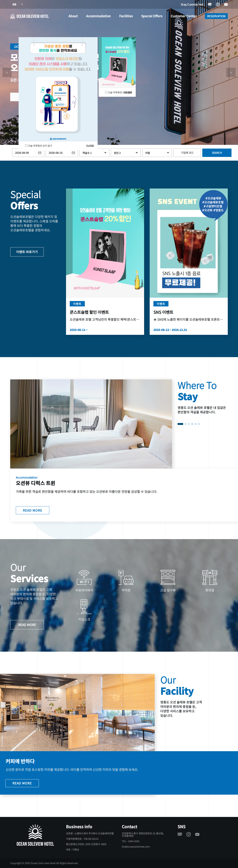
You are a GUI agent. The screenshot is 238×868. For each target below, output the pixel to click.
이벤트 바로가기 (27, 252)
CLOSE (90, 146)
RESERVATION (216, 16)
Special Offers (152, 16)
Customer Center (184, 16)
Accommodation (98, 16)
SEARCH (217, 153)
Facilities (126, 16)
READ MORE (33, 510)
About (73, 16)
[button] (7, 72)
